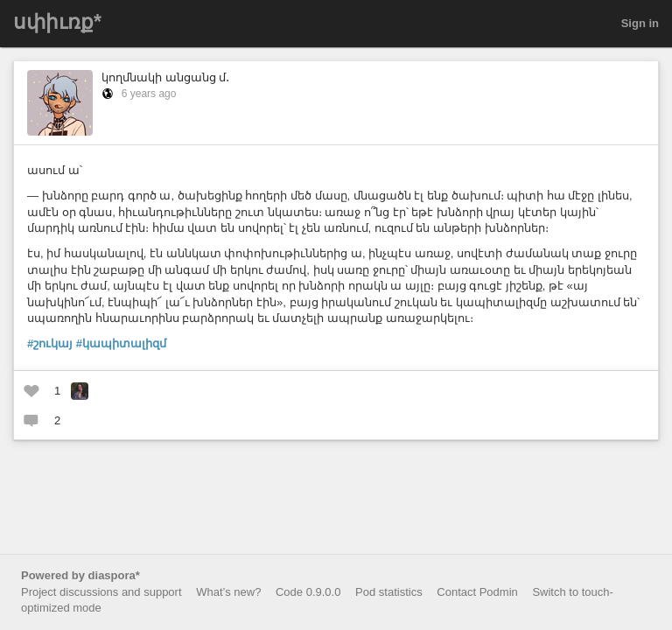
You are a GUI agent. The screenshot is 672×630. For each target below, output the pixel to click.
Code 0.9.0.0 (308, 592)
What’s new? (228, 592)
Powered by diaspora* (80, 575)
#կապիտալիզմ (121, 343)
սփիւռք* (57, 22)
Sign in (640, 23)
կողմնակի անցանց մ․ (165, 77)
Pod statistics (389, 592)
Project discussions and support (101, 592)
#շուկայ (50, 343)
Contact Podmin (477, 592)
